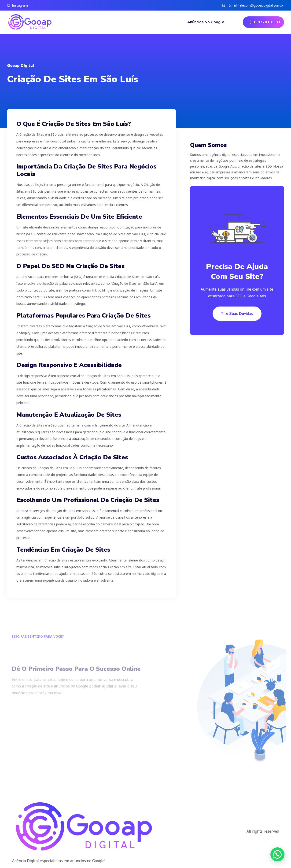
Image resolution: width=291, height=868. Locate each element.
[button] (277, 854)
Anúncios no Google (206, 22)
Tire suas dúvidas (237, 314)
